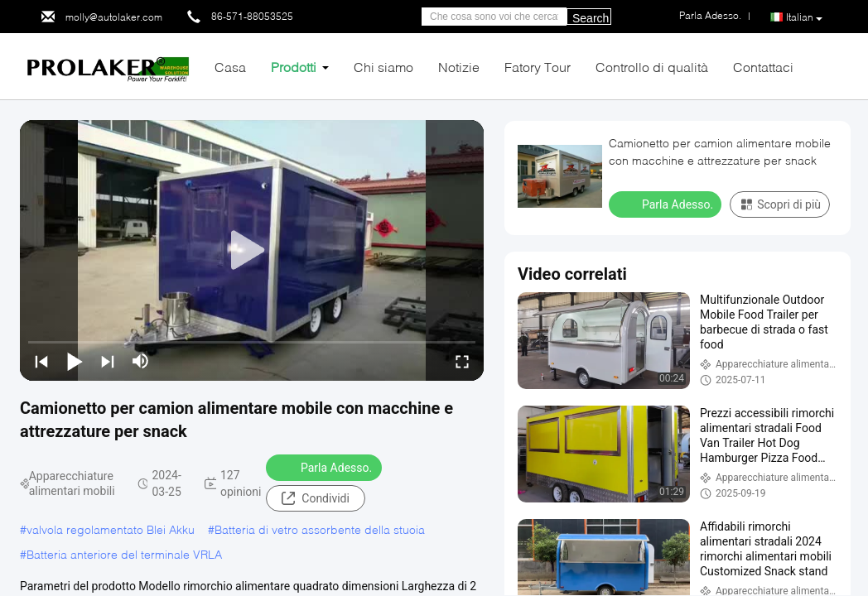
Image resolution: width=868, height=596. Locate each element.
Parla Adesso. (325, 467)
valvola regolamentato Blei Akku (111, 529)
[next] (108, 361)
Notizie (459, 67)
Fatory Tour (538, 67)
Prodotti (294, 67)
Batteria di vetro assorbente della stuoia (320, 529)
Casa (230, 67)
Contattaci (763, 67)
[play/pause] (75, 361)
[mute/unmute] (141, 361)
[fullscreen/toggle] (462, 361)
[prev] (41, 361)
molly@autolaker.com (114, 17)
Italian (804, 17)
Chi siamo (383, 67)
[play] (252, 251)
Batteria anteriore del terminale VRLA (124, 554)
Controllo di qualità (652, 67)
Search (591, 18)
